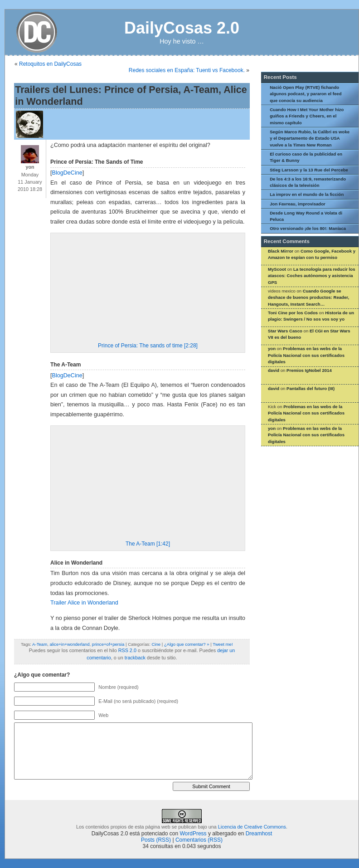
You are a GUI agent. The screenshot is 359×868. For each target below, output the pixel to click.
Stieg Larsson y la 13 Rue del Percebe (309, 170)
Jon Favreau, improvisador (298, 204)
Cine (156, 644)
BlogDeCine (67, 173)
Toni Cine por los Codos (293, 313)
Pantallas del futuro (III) (310, 388)
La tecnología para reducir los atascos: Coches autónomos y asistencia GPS (311, 276)
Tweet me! (223, 644)
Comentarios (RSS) (199, 840)
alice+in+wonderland (69, 644)
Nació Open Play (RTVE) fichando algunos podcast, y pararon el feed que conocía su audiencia (306, 94)
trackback (135, 658)
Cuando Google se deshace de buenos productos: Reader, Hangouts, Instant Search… (308, 297)
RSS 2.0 (127, 650)
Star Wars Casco (285, 331)
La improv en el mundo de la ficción (307, 194)
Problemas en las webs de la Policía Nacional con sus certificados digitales (306, 355)
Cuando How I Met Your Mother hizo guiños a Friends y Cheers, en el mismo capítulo (307, 116)
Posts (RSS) (156, 840)
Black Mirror (281, 251)
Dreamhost (259, 834)
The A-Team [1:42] (148, 544)
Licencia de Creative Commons (252, 827)
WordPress (193, 834)
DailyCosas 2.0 (182, 28)
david (274, 370)
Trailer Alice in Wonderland (84, 603)
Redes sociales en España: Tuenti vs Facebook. (187, 70)
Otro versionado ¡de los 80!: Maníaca (308, 228)
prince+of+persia (108, 644)
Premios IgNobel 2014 (309, 370)
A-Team (40, 644)
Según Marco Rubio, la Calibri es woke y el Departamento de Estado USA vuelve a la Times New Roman (310, 138)
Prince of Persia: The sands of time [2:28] (148, 346)
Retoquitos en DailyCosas (50, 64)
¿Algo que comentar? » (187, 644)
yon (272, 349)
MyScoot (277, 269)
